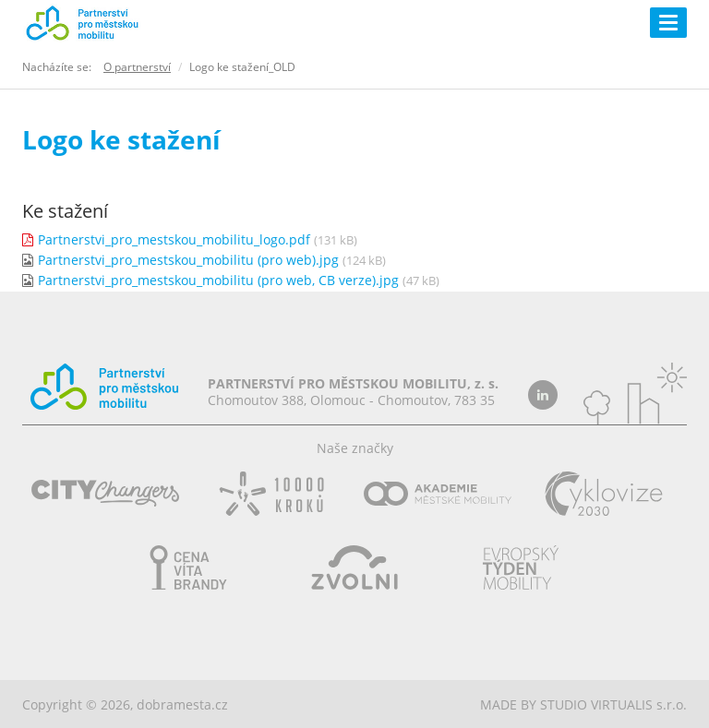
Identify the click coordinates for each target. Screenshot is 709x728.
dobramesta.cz (182, 704)
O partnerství (137, 67)
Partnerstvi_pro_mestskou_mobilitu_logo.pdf (174, 239)
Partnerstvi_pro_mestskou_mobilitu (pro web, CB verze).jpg (218, 280)
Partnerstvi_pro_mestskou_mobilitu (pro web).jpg (188, 260)
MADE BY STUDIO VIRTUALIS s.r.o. (583, 704)
